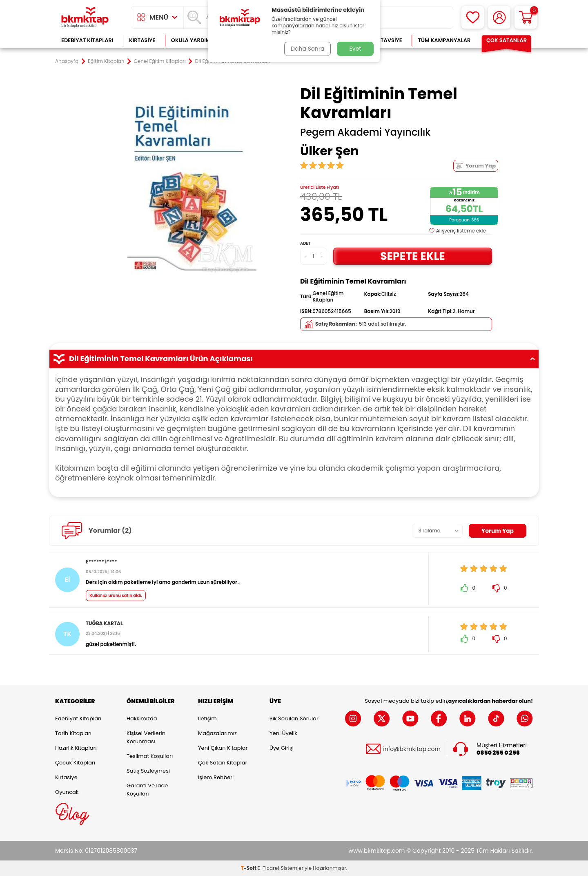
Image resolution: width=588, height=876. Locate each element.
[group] (192, 181)
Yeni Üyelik (283, 733)
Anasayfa (67, 61)
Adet (305, 243)
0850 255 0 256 (498, 753)
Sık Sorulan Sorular (294, 718)
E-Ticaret (269, 868)
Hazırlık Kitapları (76, 748)
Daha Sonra (307, 49)
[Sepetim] (526, 17)
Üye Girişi (282, 748)
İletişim (207, 718)
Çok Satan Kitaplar (223, 763)
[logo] (85, 17)
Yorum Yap (476, 166)
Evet (355, 49)
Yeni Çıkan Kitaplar (223, 748)
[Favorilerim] (473, 17)
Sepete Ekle (412, 256)
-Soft (249, 868)
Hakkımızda (142, 718)
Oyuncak (67, 792)
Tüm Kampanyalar (444, 40)
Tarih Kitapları (73, 733)
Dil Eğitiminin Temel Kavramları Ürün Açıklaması (294, 359)
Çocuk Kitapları (75, 763)
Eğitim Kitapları (106, 61)
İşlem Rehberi (216, 777)
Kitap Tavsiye (383, 40)
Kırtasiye (142, 40)
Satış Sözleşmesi (148, 771)
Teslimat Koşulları (150, 756)
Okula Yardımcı (194, 40)
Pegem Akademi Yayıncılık (365, 132)
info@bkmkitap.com (412, 749)
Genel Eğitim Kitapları (159, 61)
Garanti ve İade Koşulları (147, 790)
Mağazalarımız (217, 733)
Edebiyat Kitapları (87, 40)
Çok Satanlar (507, 40)
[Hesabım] (499, 17)
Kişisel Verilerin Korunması (146, 737)
